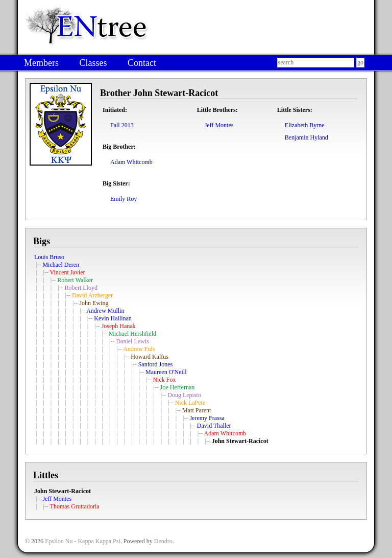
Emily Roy (124, 199)
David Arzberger (92, 295)
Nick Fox (164, 380)
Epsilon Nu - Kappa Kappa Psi (83, 541)
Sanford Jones (156, 364)
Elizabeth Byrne (305, 125)
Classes (93, 63)
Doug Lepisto (184, 395)
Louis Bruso (49, 257)
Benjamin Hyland (307, 137)
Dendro (163, 541)
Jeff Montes (219, 125)
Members (41, 63)
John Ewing (94, 303)
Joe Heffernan (177, 387)
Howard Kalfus (150, 357)
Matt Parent (197, 410)
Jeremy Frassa (207, 418)
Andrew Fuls (139, 349)
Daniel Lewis (132, 341)
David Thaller (214, 426)
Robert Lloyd (81, 288)
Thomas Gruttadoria (75, 506)
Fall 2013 (122, 125)
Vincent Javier (68, 272)
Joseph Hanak (119, 326)
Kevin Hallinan (113, 318)
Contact (142, 63)
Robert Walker (75, 280)
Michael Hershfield (132, 334)
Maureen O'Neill (166, 372)
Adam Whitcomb (131, 162)
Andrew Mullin (105, 311)
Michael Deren (61, 265)
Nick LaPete (190, 403)
